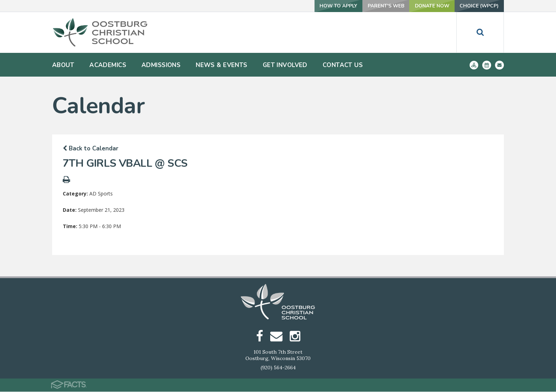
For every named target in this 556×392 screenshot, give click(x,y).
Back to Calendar (91, 148)
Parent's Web (382, 6)
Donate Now (430, 6)
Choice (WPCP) (479, 6)
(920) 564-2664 (278, 368)
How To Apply (334, 6)
